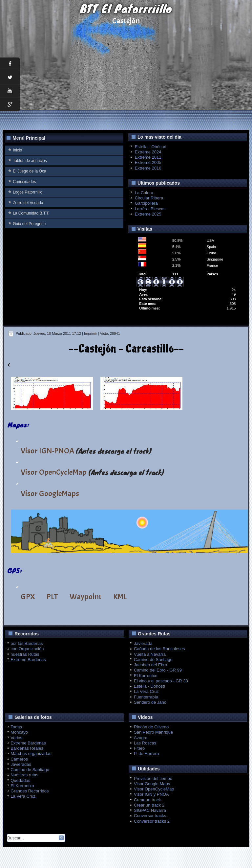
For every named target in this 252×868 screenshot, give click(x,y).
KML (120, 597)
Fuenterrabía (146, 697)
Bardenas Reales (27, 748)
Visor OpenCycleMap (54, 472)
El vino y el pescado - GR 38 (161, 681)
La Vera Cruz (146, 691)
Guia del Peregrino (29, 224)
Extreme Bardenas (28, 660)
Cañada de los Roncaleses (159, 649)
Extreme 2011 (148, 157)
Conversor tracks (150, 816)
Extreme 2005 (148, 162)
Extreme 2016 (148, 168)
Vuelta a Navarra (150, 654)
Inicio (17, 150)
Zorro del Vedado (28, 203)
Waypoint (85, 597)
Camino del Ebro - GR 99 (158, 670)
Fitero (139, 748)
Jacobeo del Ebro (150, 665)
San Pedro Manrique (153, 732)
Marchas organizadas (31, 754)
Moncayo (19, 732)
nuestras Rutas (25, 654)
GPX (28, 597)
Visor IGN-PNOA (47, 451)
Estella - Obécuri (151, 147)
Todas (16, 727)
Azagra (141, 738)
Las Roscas (145, 743)
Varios (16, 738)
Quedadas (20, 780)
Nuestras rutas (24, 775)
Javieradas (21, 764)
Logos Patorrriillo (28, 192)
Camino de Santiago (153, 660)
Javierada (143, 643)
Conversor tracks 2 (152, 821)
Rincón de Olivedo (151, 727)
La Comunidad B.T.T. (31, 213)
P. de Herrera (146, 754)
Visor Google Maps (152, 784)
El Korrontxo (146, 676)
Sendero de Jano (150, 702)
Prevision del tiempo (153, 778)
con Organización (27, 649)
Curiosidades (24, 182)
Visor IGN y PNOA (151, 794)
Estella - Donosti (149, 686)
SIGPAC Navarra (150, 810)
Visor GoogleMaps (50, 493)
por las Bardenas (27, 643)
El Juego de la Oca (29, 171)
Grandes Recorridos (30, 791)
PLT (52, 597)
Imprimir (91, 333)
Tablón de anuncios (30, 161)
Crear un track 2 (149, 805)
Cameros (19, 759)
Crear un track (147, 800)
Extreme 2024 (148, 152)
